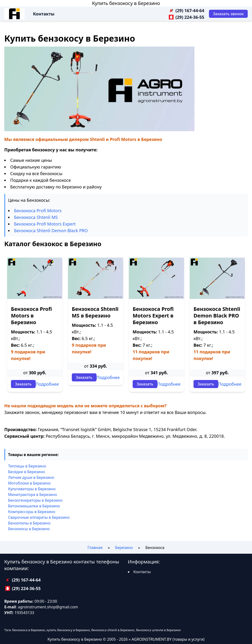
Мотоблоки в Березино (29, 483)
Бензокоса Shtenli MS (36, 217)
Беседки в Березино (27, 472)
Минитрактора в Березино (33, 495)
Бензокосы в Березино (29, 529)
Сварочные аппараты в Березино (39, 517)
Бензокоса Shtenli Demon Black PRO (51, 231)
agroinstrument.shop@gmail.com (48, 607)
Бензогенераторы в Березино (35, 500)
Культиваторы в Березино (32, 489)
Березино (124, 548)
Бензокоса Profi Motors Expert (45, 224)
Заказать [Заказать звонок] (23, 384)
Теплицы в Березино (27, 466)
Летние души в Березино (31, 477)
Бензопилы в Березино (29, 523)
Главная (95, 548)
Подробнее (47, 384)
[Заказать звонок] (228, 14)
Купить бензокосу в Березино (126, 3)
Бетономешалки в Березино (34, 506)
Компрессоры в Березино (32, 512)
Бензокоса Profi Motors (38, 211)
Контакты (44, 14)
